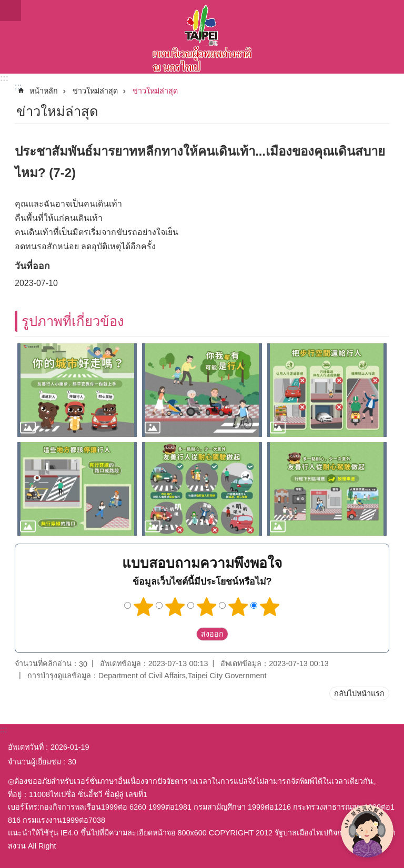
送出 (186, 635)
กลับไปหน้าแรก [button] (359, 693)
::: (4, 78)
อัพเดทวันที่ (26, 747)
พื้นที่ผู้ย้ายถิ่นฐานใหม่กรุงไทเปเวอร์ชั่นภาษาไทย (202, 37)
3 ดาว (207, 607)
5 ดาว (270, 607)
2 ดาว (175, 607)
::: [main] (18, 86)
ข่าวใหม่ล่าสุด (95, 91)
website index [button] (11, 11)
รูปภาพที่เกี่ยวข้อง (73, 321)
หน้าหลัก (44, 91)
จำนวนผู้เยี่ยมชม (34, 762)
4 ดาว (238, 607)
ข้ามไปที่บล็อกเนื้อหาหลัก (6, 6)
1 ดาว (144, 607)
